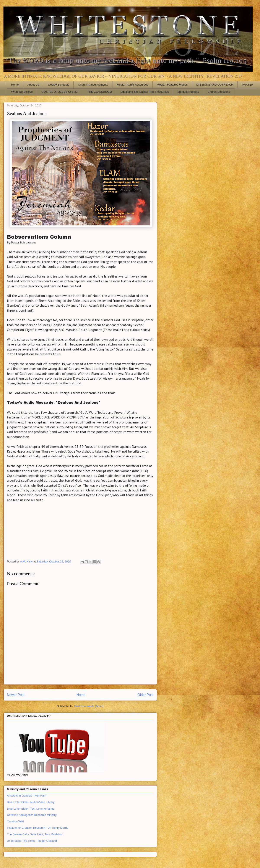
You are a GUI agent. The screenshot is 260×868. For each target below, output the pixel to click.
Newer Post (16, 695)
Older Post (145, 695)
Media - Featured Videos (172, 85)
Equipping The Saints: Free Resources (145, 92)
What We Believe (22, 92)
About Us (33, 85)
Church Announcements (93, 85)
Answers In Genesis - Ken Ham (27, 796)
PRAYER (248, 85)
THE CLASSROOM (100, 92)
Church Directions (219, 92)
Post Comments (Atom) (89, 706)
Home (15, 85)
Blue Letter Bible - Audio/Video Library (31, 802)
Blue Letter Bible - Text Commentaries (31, 809)
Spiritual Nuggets (188, 92)
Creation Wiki (15, 821)
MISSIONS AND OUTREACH (215, 85)
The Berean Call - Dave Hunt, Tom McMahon (35, 834)
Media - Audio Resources (132, 85)
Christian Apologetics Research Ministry (32, 815)
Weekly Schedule (58, 85)
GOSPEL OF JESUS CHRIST (60, 92)
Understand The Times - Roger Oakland (32, 841)
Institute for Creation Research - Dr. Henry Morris (37, 828)
